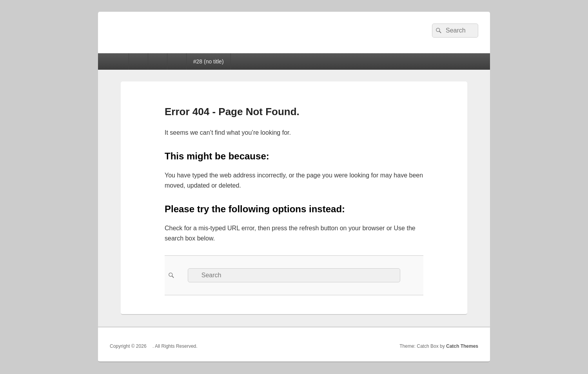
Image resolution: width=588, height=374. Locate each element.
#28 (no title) (209, 61)
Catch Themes (462, 346)
